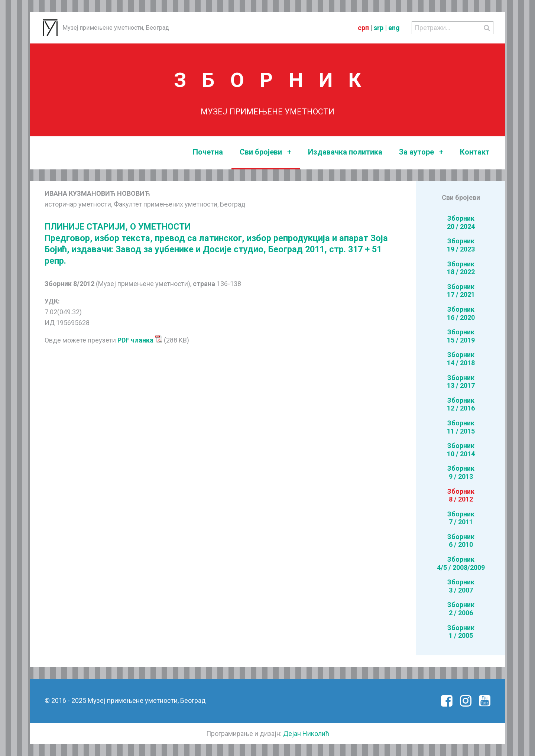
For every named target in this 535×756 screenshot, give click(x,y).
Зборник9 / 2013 (461, 472)
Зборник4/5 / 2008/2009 (461, 563)
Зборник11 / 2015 (461, 427)
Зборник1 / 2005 (461, 632)
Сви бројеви (265, 152)
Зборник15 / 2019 (461, 336)
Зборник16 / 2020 (461, 313)
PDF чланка (140, 340)
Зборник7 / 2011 (461, 518)
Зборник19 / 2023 (461, 245)
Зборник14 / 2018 (461, 359)
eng (394, 28)
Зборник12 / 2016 (461, 404)
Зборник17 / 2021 (461, 291)
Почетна (208, 152)
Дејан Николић (306, 734)
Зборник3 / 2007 (461, 586)
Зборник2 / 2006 (461, 609)
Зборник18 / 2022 (461, 268)
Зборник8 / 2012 (461, 495)
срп (363, 28)
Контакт (475, 152)
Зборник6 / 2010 (461, 541)
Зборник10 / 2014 (461, 450)
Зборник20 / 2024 (461, 222)
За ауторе (421, 152)
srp (379, 28)
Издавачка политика (345, 152)
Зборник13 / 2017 (461, 382)
